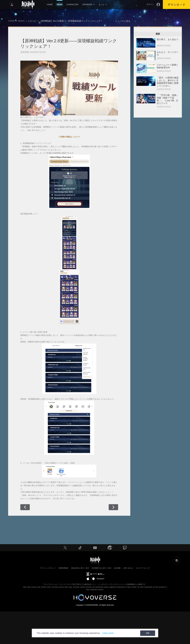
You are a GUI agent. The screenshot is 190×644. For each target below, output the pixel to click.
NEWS (60, 4)
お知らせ (32, 21)
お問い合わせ (128, 568)
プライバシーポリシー (48, 568)
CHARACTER (72, 4)
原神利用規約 (64, 568)
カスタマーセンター (143, 568)
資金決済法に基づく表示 (80, 568)
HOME (50, 4)
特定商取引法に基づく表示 (102, 568)
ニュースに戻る (123, 21)
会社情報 (117, 568)
